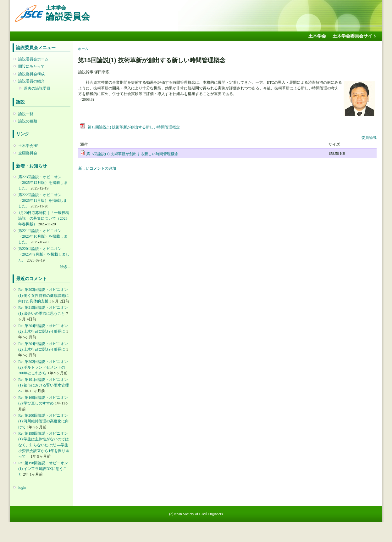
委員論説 (369, 138)
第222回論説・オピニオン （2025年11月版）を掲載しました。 (43, 200)
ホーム (83, 49)
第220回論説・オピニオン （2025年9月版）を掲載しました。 (44, 254)
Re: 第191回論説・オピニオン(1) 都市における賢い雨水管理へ (44, 385)
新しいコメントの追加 (97, 168)
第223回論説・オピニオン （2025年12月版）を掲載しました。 (43, 183)
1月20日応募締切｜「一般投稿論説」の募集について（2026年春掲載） (44, 218)
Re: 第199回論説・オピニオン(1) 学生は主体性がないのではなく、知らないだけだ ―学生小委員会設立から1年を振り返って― (44, 445)
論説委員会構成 (31, 74)
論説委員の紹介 (31, 81)
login (22, 488)
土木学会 (317, 36)
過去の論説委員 (37, 88)
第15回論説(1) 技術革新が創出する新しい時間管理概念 (130, 127)
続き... (65, 267)
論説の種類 (28, 121)
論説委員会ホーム (33, 59)
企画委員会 (28, 153)
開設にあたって (31, 66)
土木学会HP (28, 146)
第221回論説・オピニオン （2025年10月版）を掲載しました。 (43, 236)
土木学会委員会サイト (355, 36)
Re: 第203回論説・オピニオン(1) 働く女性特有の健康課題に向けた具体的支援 (44, 295)
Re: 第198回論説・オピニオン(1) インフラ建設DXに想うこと (43, 469)
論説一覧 (26, 114)
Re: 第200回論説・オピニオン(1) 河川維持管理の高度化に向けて (44, 421)
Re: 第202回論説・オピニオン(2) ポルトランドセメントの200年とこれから (43, 367)
